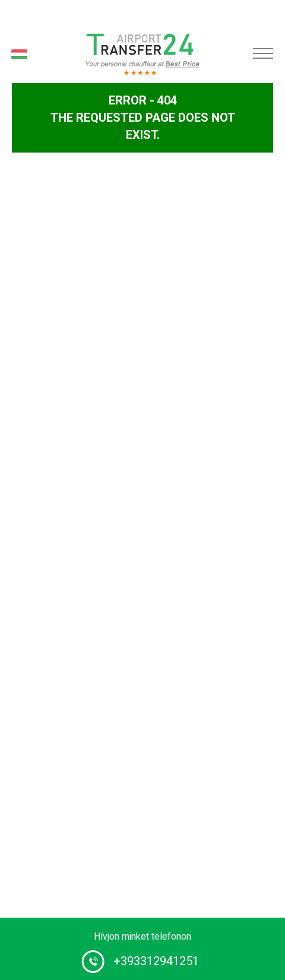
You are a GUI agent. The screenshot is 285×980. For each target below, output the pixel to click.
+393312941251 (156, 961)
